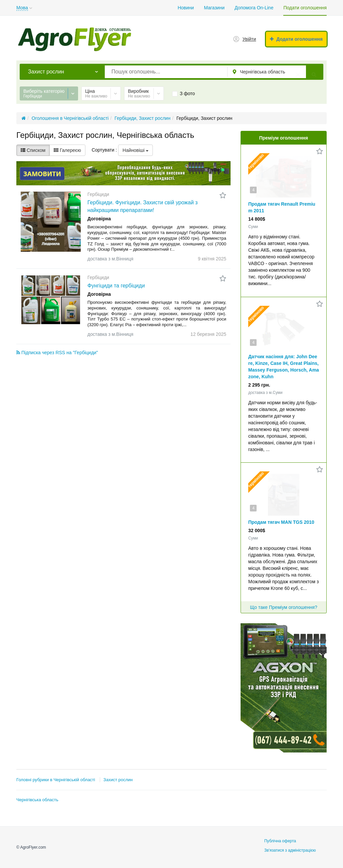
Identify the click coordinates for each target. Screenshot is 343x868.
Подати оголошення (305, 8)
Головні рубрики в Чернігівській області (56, 780)
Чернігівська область (37, 800)
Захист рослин (118, 780)
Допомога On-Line (254, 8)
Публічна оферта (280, 841)
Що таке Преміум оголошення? (284, 607)
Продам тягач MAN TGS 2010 (281, 522)
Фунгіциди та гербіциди (116, 286)
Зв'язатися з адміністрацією (290, 850)
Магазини (214, 8)
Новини (186, 8)
